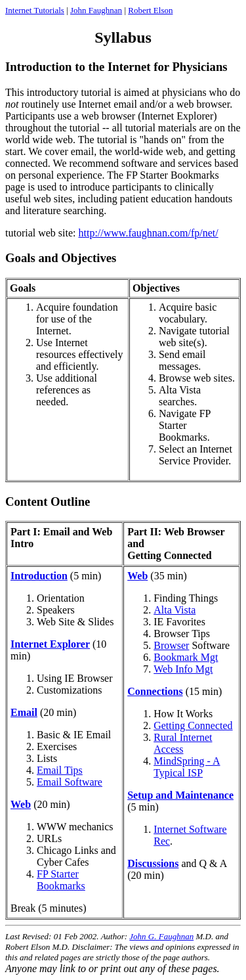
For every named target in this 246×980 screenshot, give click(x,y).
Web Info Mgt (183, 669)
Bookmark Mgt (186, 657)
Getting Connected (193, 725)
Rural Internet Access (183, 743)
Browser (171, 645)
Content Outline (48, 501)
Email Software (70, 782)
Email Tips (60, 770)
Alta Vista (174, 610)
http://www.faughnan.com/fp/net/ (149, 233)
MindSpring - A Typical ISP (187, 767)
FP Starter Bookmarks (61, 880)
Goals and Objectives (61, 258)
